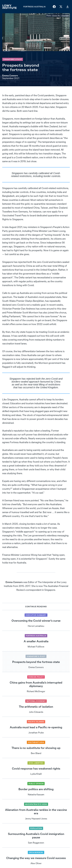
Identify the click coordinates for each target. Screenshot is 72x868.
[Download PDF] (68, 7)
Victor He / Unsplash (60, 15)
